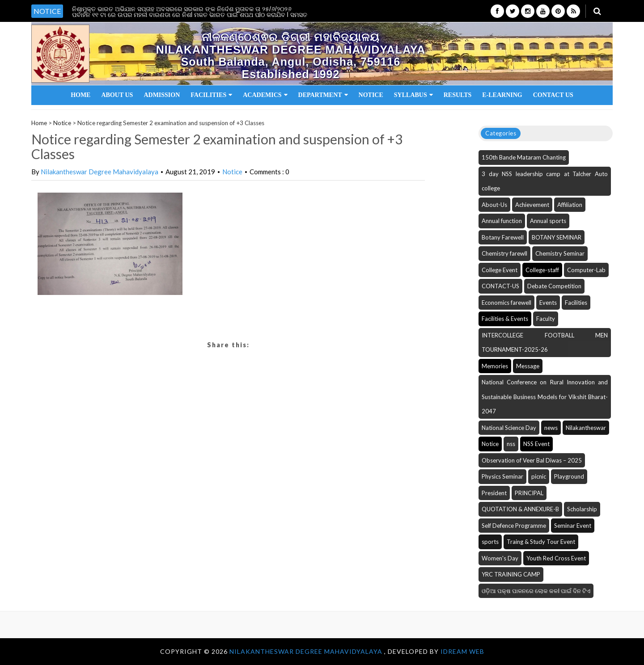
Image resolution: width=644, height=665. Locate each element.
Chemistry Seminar (560, 253)
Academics (265, 95)
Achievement (532, 205)
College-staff (542, 270)
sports (490, 542)
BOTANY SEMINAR (557, 237)
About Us (117, 95)
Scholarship (582, 509)
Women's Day (500, 558)
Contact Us (553, 95)
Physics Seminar (502, 476)
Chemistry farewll (504, 253)
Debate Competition (554, 286)
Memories (495, 366)
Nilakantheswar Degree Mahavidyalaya (100, 172)
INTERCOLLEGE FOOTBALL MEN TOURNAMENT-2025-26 (545, 343)
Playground (569, 476)
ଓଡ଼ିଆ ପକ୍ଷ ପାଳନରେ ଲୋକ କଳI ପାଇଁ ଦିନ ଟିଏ (536, 591)
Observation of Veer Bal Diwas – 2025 (532, 460)
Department (323, 95)
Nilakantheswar (586, 428)
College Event (500, 270)
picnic (539, 476)
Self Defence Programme (514, 526)
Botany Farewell (503, 237)
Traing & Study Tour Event (541, 542)
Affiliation (570, 205)
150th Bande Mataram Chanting (524, 157)
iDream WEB (462, 651)
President (494, 493)
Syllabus (413, 95)
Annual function (502, 221)
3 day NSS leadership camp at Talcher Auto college (545, 181)
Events (548, 303)
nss (511, 444)
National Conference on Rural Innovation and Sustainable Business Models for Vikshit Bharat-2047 (545, 397)
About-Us (494, 205)
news (551, 428)
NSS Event (536, 444)
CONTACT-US (500, 286)
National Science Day (509, 428)
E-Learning (502, 95)
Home (80, 95)
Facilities (211, 95)
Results (458, 95)
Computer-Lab (586, 270)
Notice (371, 95)
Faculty (546, 319)
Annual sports (548, 221)
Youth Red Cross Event (556, 558)
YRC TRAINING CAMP (511, 574)
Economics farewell (506, 303)
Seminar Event (573, 526)
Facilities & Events (505, 319)
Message (528, 366)
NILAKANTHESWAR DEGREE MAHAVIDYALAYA (307, 651)
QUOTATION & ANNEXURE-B (520, 509)
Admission (162, 95)
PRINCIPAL (529, 493)
